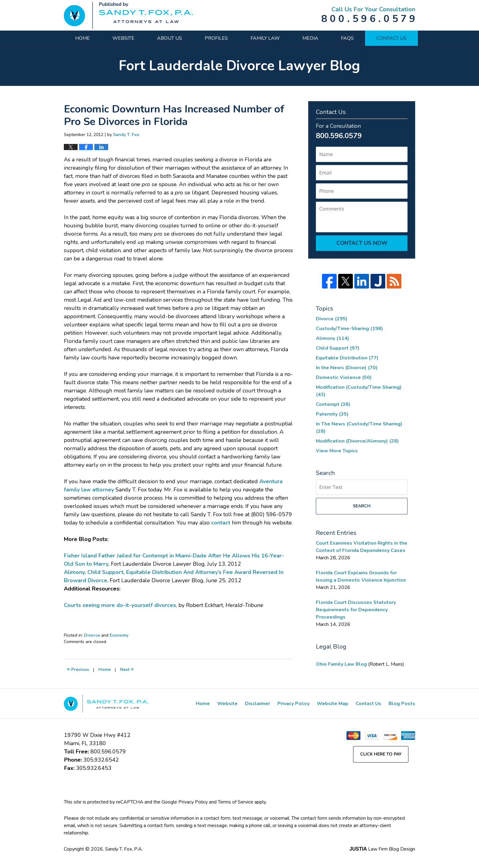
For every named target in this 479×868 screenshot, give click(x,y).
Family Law (265, 38)
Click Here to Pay (381, 754)
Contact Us (391, 38)
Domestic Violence (344, 377)
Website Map (333, 704)
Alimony (333, 338)
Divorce (92, 635)
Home (82, 38)
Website (123, 38)
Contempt (333, 404)
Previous (78, 669)
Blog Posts (402, 704)
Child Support (338, 348)
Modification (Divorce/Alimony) (357, 441)
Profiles (216, 38)
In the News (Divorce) (347, 368)
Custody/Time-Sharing (349, 329)
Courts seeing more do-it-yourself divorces (120, 605)
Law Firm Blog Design (382, 849)
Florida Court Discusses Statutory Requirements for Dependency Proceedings (356, 610)
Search (362, 506)
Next (127, 669)
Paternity (332, 414)
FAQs (347, 38)
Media (310, 38)
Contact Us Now (362, 243)
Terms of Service (236, 802)
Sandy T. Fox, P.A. (124, 849)
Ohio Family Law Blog (342, 664)
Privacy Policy (293, 704)
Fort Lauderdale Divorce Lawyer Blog (128, 15)
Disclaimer (258, 704)
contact (221, 523)
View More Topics (337, 451)
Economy (119, 635)
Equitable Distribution (347, 358)
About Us (170, 38)
